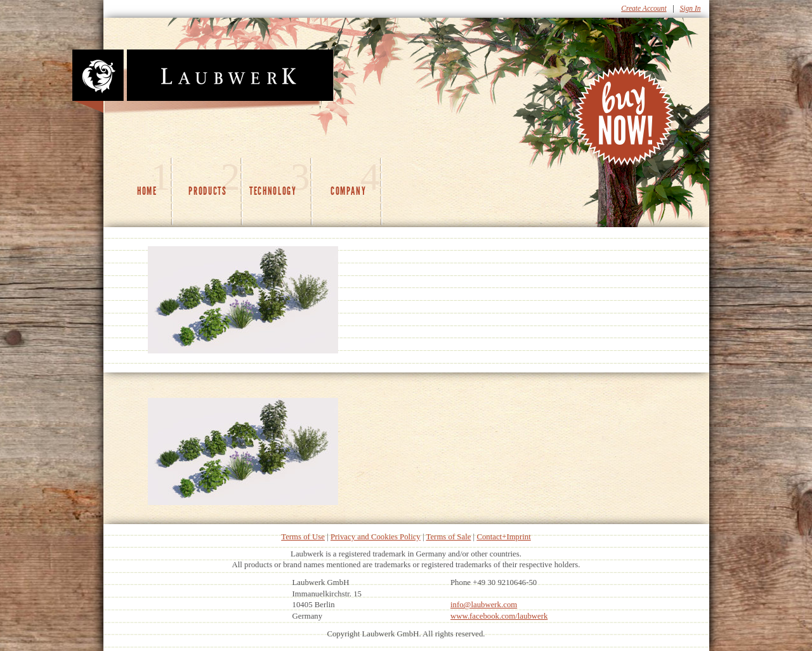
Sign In (691, 8)
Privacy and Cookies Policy (376, 537)
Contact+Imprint (503, 537)
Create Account (644, 8)
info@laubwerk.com (484, 605)
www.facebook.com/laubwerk (499, 616)
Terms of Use (303, 537)
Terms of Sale (449, 537)
